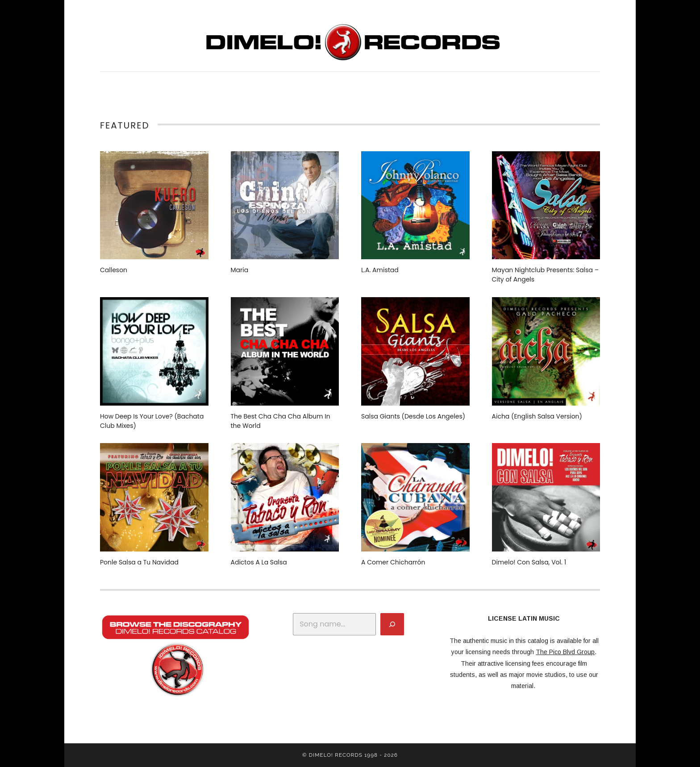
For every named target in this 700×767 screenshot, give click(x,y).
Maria (240, 270)
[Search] (392, 624)
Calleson (114, 270)
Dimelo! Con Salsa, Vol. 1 (529, 562)
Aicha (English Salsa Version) (537, 416)
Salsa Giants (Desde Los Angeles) (413, 416)
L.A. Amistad (380, 270)
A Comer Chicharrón (393, 562)
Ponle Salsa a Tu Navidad (139, 562)
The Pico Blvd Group (565, 652)
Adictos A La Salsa (259, 562)
